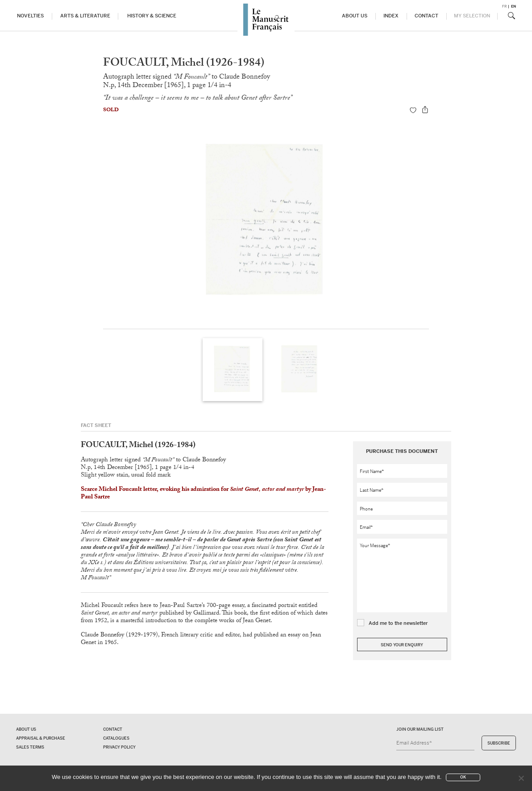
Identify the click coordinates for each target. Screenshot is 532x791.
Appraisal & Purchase (41, 738)
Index (391, 16)
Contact (426, 16)
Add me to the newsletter (398, 623)
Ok (463, 777)
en (513, 6)
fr (504, 6)
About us (355, 16)
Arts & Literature (85, 16)
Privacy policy (119, 747)
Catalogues (116, 738)
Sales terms (30, 747)
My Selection (472, 16)
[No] (521, 778)
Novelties (30, 16)
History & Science (152, 16)
